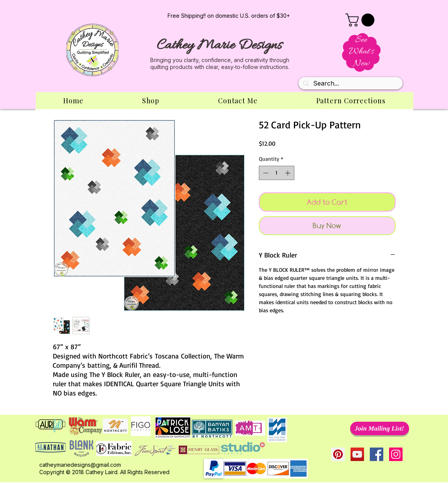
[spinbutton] (277, 173)
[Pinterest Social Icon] (338, 454)
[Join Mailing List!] (380, 428)
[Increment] (288, 173)
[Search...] (350, 84)
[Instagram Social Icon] (396, 454)
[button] (362, 20)
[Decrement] (265, 173)
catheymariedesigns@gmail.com (80, 465)
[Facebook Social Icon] (377, 454)
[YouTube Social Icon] (357, 454)
